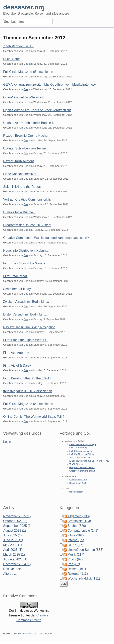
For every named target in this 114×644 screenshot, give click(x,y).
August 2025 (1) (15, 531)
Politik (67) (75, 559)
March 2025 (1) (14, 554)
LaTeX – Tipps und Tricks (82, 454)
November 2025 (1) (17, 516)
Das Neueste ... (14, 569)
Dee (26, 51)
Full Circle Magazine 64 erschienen (28, 404)
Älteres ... (10, 574)
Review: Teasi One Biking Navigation (29, 327)
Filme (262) (76, 535)
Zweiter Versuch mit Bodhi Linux (26, 302)
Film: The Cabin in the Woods (24, 263)
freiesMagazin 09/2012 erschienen (28, 391)
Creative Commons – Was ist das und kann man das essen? (46, 238)
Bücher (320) (77, 526)
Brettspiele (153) (79, 521)
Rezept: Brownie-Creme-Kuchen (26, 136)
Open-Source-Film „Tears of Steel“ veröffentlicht (37, 110)
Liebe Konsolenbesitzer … (22, 174)
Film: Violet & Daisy (17, 366)
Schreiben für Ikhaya (18, 289)
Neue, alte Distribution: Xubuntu (26, 251)
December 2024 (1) (17, 564)
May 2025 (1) (13, 545)
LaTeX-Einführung (78, 448)
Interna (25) (76, 540)
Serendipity (24, 634)
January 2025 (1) (15, 559)
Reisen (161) (77, 569)
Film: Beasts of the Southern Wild (27, 378)
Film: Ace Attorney (16, 353)
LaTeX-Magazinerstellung (82, 451)
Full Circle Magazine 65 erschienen (28, 72)
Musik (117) (76, 554)
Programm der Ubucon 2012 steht (27, 225)
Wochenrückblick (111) (84, 578)
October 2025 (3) (15, 521)
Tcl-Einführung (76, 464)
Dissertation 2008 (78, 483)
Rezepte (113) (78, 574)
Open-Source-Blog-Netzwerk (24, 97)
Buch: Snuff (11, 59)
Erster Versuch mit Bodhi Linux (25, 314)
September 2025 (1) (17, 526)
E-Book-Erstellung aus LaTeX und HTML (89, 461)
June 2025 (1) (13, 540)
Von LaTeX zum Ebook (81, 458)
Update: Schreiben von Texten (25, 148)
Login (7, 442)
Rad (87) (74, 564)
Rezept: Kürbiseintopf (18, 161)
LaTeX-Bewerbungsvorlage (83, 444)
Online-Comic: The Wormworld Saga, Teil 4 (34, 417)
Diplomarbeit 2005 (78, 480)
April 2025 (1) (13, 550)
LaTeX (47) (75, 545)
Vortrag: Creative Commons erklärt (28, 199)
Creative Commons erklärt (82, 471)
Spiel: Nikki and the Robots (22, 187)
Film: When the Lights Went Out (26, 340)
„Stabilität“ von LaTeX (18, 46)
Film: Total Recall (15, 276)
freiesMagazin (76, 492)
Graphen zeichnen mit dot (82, 467)
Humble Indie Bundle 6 (19, 212)
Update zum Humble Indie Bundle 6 (28, 123)
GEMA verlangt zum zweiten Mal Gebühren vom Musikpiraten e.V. (50, 85)
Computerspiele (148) (83, 531)
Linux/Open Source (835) (85, 550)
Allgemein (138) (79, 516)
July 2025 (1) (12, 535)
